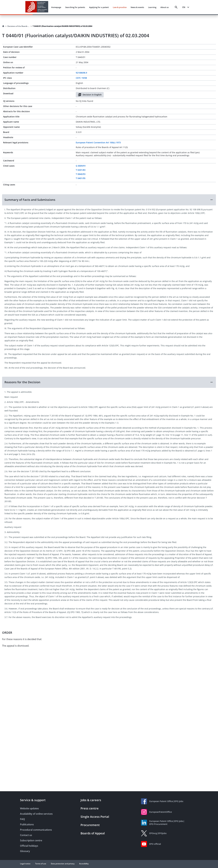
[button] (109, 200)
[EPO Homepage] (37, 7)
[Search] (176, 7)
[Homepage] (3, 26)
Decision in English (90, 95)
